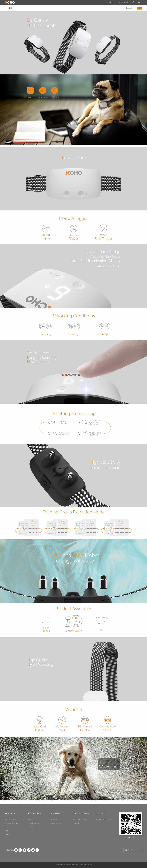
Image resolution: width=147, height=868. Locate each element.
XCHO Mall (123, 2)
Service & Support (82, 813)
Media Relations (33, 823)
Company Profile (10, 819)
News (30, 819)
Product (110, 2)
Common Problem (80, 819)
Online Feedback (56, 823)
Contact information (104, 819)
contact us (102, 813)
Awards (7, 827)
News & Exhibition (35, 813)
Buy (140, 8)
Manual (76, 823)
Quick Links (56, 813)
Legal (6, 831)
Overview (129, 8)
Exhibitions (31, 827)
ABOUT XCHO (10, 813)
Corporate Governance (13, 823)
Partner (7, 835)
